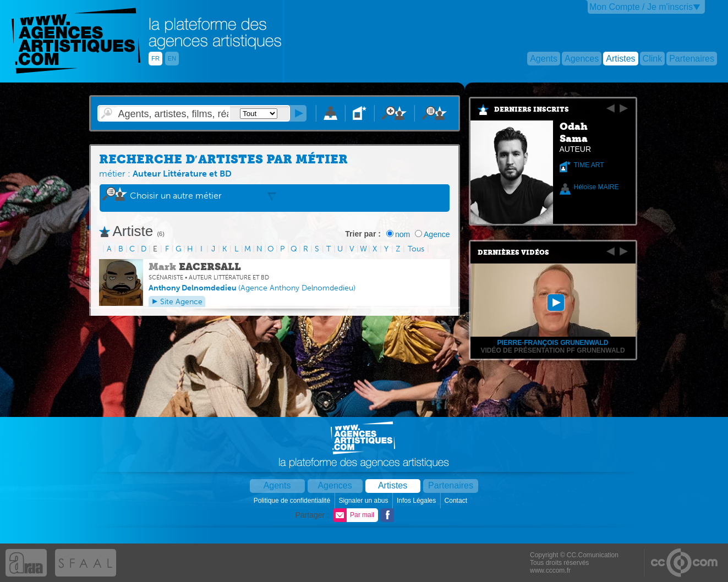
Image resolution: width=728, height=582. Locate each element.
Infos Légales (417, 501)
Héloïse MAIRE (596, 187)
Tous (416, 249)
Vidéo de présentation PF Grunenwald (552, 350)
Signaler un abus (364, 501)
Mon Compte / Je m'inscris (641, 7)
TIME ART (589, 165)
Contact (457, 501)
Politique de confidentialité (293, 501)
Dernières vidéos (513, 252)
